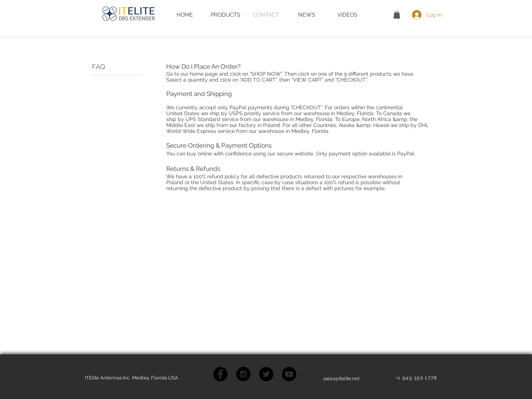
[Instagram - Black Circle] (243, 374)
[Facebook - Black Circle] (220, 374)
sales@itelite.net (341, 379)
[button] (397, 15)
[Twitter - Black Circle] (266, 374)
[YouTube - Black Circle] (289, 374)
